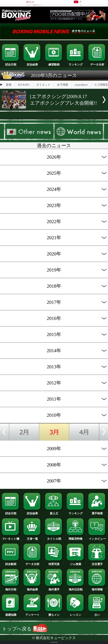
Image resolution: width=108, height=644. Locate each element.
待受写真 (54, 563)
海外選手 (54, 588)
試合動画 (11, 563)
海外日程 (11, 588)
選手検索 (97, 512)
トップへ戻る (25, 629)
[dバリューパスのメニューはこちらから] (80, 2)
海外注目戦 (76, 588)
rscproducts (81, 85)
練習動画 (54, 63)
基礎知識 (11, 613)
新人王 (54, 512)
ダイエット (43, 85)
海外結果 (32, 588)
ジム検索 (76, 563)
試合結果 (32, 63)
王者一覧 (32, 537)
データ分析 (97, 63)
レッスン (76, 613)
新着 (9, 85)
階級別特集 (76, 537)
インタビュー (97, 537)
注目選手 (97, 563)
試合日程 (11, 63)
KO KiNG (24, 85)
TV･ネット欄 (11, 537)
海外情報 (97, 588)
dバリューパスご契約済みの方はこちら (34, 5)
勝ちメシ (54, 613)
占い (97, 613)
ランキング (76, 63)
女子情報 (63, 85)
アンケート (32, 613)
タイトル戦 (54, 537)
